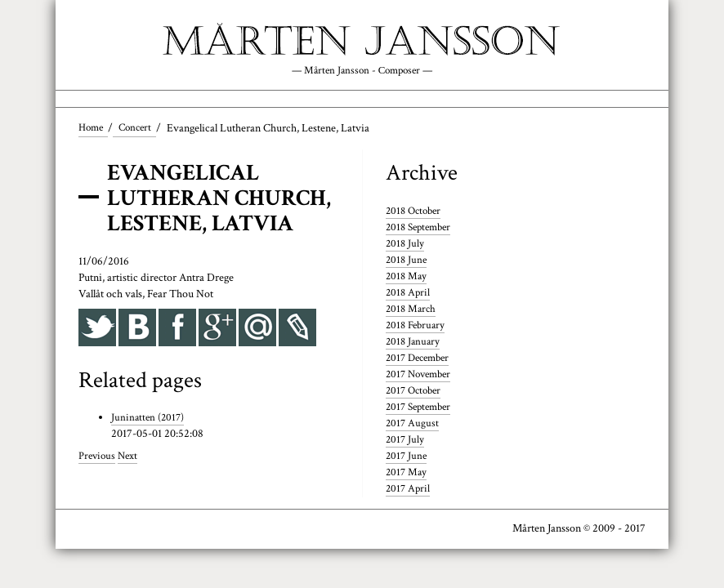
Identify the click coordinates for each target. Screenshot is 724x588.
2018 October (416, 213)
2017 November (422, 376)
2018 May (407, 278)
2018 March (412, 310)
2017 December (421, 359)
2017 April (409, 490)
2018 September (422, 229)
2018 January (414, 343)
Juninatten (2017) (149, 420)
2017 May (407, 474)
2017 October (416, 392)
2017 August (413, 425)
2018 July (406, 246)
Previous (98, 458)
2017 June (407, 457)
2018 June (407, 261)
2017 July (406, 441)
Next (131, 458)
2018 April (409, 294)
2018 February (418, 327)
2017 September (422, 408)
